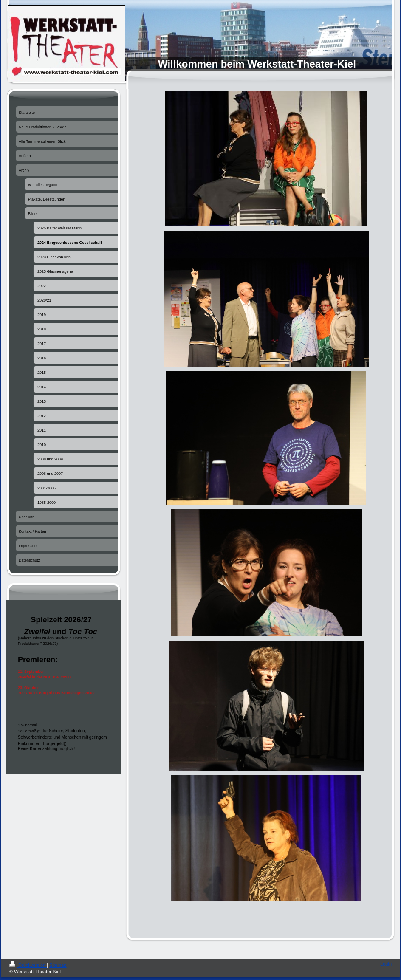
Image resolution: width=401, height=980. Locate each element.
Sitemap (58, 965)
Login (386, 964)
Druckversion (28, 965)
